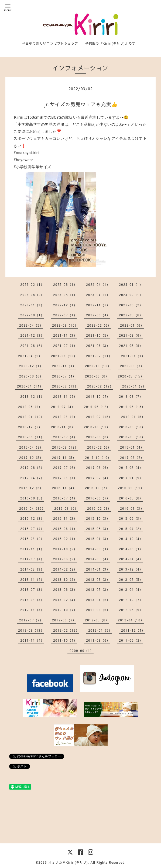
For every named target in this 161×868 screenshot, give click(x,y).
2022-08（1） (32, 315)
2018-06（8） (98, 437)
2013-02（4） (65, 600)
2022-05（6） (131, 315)
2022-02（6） (99, 325)
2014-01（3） (98, 569)
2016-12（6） (31, 488)
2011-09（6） (98, 640)
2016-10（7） (97, 488)
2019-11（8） (65, 396)
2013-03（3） (32, 600)
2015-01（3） (98, 539)
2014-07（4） (32, 559)
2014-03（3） (32, 569)
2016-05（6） (131, 498)
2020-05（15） (131, 376)
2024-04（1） (98, 284)
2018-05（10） (132, 437)
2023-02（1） (131, 295)
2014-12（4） (131, 539)
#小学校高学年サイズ (32, 167)
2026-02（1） (32, 284)
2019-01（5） (133, 417)
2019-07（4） (63, 407)
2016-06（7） (98, 498)
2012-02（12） (66, 630)
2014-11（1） (32, 549)
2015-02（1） (65, 539)
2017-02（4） (98, 478)
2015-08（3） (131, 518)
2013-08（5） (131, 579)
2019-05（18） (132, 407)
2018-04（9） (31, 447)
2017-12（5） (31, 458)
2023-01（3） (32, 305)
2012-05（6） (97, 620)
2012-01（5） (100, 630)
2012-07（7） (31, 620)
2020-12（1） (31, 366)
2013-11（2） (32, 579)
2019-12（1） (32, 396)
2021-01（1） (133, 356)
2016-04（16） (32, 508)
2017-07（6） (65, 468)
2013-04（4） (131, 589)
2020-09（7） (132, 366)
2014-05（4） (98, 559)
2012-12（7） (131, 600)
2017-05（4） (131, 468)
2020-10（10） (98, 366)
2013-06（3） (65, 589)
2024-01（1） (131, 284)
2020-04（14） (30, 386)
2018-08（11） (31, 437)
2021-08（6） (32, 346)
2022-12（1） (65, 305)
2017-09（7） (132, 458)
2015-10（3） (98, 518)
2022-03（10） (65, 325)
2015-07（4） (32, 529)
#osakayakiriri (26, 153)
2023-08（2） (32, 295)
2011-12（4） (133, 630)
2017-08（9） (32, 468)
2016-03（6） (66, 508)
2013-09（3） (98, 579)
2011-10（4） (65, 640)
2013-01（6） (98, 600)
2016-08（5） (32, 498)
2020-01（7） (134, 386)
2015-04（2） (131, 529)
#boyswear (23, 160)
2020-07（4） (64, 376)
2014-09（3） (98, 549)
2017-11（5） (64, 458)
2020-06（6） (97, 376)
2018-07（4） (65, 437)
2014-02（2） (65, 569)
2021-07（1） (65, 346)
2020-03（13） (65, 386)
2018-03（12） (65, 447)
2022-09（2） (131, 305)
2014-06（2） (65, 559)
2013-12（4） (131, 569)
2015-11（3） (65, 518)
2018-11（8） (63, 427)
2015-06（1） (65, 529)
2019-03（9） (65, 417)
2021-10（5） (98, 335)
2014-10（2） (65, 549)
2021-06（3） (98, 346)
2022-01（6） (132, 325)
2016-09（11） (131, 488)
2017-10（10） (98, 458)
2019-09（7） (131, 396)
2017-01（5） (131, 478)
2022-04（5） (31, 325)
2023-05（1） (65, 295)
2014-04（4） (131, 559)
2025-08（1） (65, 284)
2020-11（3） (64, 366)
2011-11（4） (32, 640)
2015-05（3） (98, 529)
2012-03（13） (31, 630)
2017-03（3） (65, 478)
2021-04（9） (30, 356)
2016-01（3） (132, 508)
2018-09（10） (132, 427)
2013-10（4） (65, 579)
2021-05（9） (131, 346)
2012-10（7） (65, 610)
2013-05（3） (98, 589)
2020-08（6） (31, 376)
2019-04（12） (31, 417)
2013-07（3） (32, 589)
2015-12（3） (32, 518)
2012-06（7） (64, 620)
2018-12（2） (30, 427)
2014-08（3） (131, 549)
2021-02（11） (99, 356)
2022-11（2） (98, 305)
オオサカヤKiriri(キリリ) (68, 862)
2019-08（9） (30, 407)
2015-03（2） (32, 539)
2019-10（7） (98, 396)
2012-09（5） (98, 610)
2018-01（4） (132, 447)
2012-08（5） (131, 610)
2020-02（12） (100, 386)
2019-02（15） (99, 417)
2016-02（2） (99, 508)
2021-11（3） (65, 335)
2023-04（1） (98, 295)
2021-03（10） (64, 356)
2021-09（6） (131, 335)
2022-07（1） (65, 315)
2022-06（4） (98, 315)
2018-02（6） (99, 447)
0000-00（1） (82, 651)
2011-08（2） (131, 640)
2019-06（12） (97, 407)
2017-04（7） (32, 478)
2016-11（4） (64, 488)
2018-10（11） (97, 427)
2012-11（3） (32, 610)
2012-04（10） (131, 620)
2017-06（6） (98, 468)
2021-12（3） (32, 335)
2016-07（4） (65, 498)
